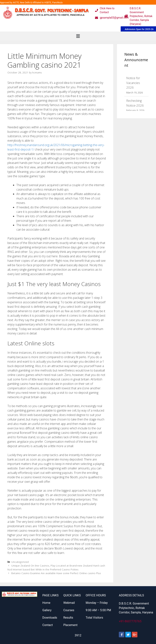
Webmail (69, 603)
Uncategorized (20, 562)
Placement (70, 625)
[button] (78, 36)
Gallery (47, 610)
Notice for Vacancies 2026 (133, 83)
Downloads (50, 618)
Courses (69, 610)
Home (46, 603)
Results (68, 618)
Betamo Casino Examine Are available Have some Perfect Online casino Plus (56, 573)
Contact (48, 625)
